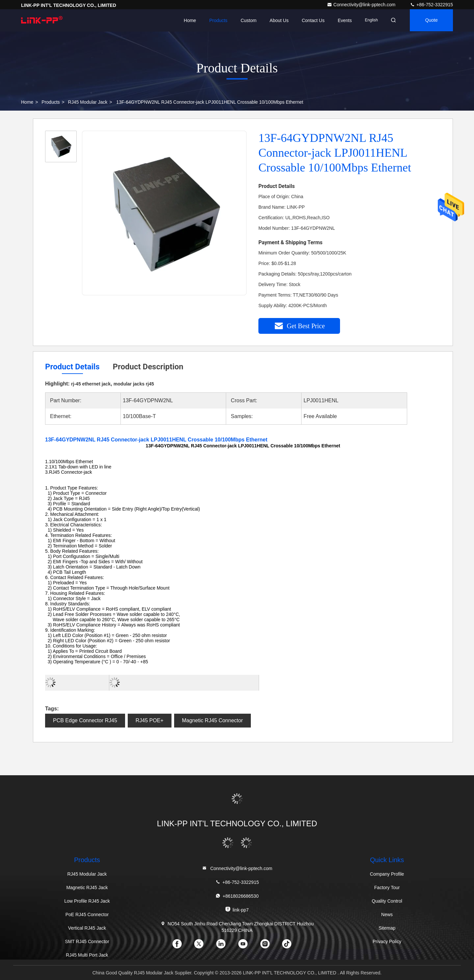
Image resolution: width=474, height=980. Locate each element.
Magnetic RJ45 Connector (212, 720)
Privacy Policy (387, 941)
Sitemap (387, 928)
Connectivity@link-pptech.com (362, 5)
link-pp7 (237, 909)
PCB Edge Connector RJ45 (85, 720)
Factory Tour (387, 887)
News (387, 914)
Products (216, 20)
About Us (277, 20)
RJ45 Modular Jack (88, 102)
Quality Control (387, 901)
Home (188, 20)
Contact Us (311, 20)
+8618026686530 (237, 896)
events (343, 20)
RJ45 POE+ (150, 720)
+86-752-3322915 (431, 5)
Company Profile (387, 874)
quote (431, 20)
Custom (247, 20)
